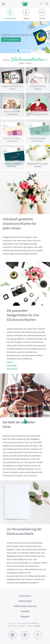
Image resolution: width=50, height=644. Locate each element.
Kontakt (25, 611)
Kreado (37, 626)
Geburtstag (12, 365)
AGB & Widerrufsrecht (25, 606)
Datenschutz (25, 601)
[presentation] (15, 51)
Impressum (25, 596)
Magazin (25, 616)
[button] (18, 51)
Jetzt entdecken (11, 40)
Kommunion (12, 369)
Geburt (10, 362)
